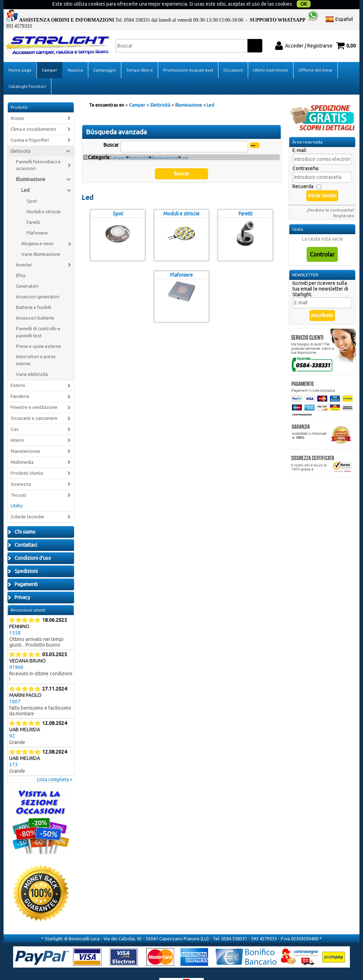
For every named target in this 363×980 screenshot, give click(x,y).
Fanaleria (20, 383)
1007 (15, 688)
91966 (16, 654)
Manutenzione (25, 438)
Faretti (33, 209)
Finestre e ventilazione (34, 394)
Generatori (27, 273)
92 (12, 723)
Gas (15, 416)
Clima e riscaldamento (33, 116)
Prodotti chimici (27, 460)
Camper (50, 57)
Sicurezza (21, 471)
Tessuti (18, 482)
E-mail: (300, 137)
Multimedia (22, 449)
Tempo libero (139, 57)
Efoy (21, 262)
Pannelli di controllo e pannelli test (38, 319)
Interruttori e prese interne (36, 347)
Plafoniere (37, 220)
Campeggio (105, 57)
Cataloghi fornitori (27, 73)
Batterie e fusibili (33, 294)
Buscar (111, 132)
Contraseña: (306, 155)
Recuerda (303, 173)
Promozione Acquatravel (188, 57)
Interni (17, 427)
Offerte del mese (315, 57)
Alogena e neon (37, 230)
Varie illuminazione (41, 241)
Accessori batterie (35, 305)
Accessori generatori (38, 284)
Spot (32, 188)
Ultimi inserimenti (271, 57)
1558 (15, 620)
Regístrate (344, 202)
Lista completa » (55, 766)
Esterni (18, 372)
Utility (17, 492)
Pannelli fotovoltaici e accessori (38, 152)
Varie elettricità (32, 361)
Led (25, 177)
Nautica (75, 57)
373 (13, 751)
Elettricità (21, 138)
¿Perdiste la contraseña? (330, 197)
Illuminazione (31, 166)
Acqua (17, 105)
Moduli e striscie (44, 199)
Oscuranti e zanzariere (34, 405)
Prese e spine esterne (38, 333)
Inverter (24, 252)
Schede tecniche (27, 503)
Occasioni (233, 57)
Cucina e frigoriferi (30, 127)
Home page (20, 57)
